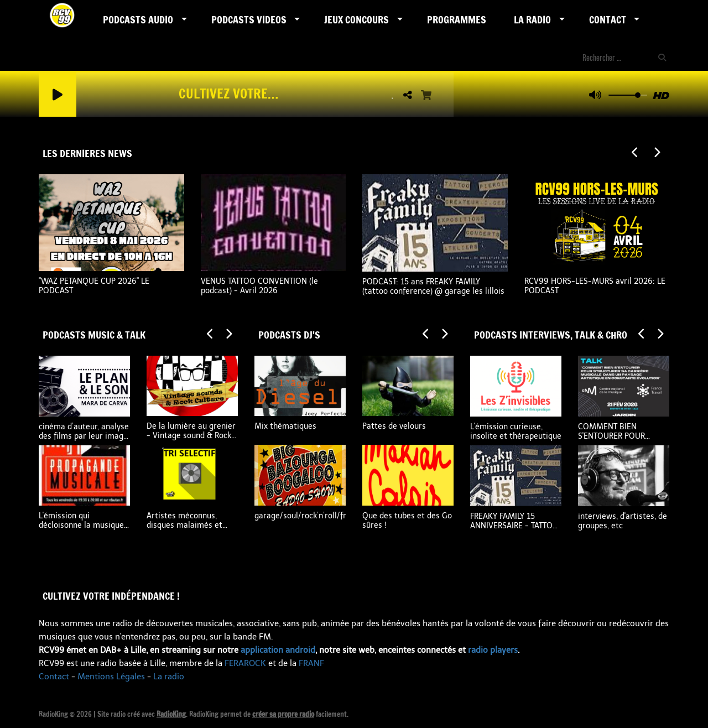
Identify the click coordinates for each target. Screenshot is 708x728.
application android (278, 650)
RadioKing (171, 714)
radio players (493, 650)
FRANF (311, 663)
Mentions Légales (111, 677)
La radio (169, 677)
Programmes (457, 19)
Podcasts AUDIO (138, 19)
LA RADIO (532, 19)
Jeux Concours (356, 19)
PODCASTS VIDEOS (249, 19)
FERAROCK (245, 663)
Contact (608, 19)
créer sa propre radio (283, 714)
